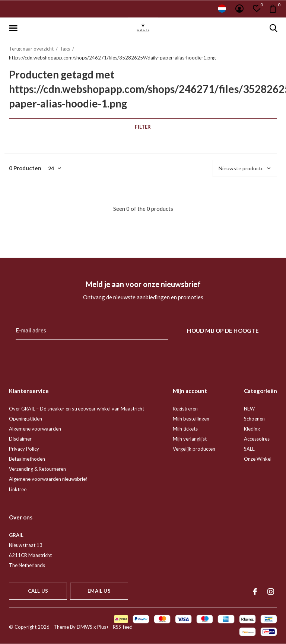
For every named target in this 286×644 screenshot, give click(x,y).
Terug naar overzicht (31, 49)
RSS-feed (123, 627)
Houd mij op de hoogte (223, 331)
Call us (38, 591)
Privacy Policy (24, 449)
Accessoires (257, 439)
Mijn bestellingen (191, 419)
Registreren (185, 409)
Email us (99, 591)
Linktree (18, 489)
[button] (15, 28)
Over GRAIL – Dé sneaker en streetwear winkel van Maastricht (77, 409)
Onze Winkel (258, 459)
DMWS (85, 627)
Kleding (252, 429)
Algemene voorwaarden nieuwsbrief (48, 479)
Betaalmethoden (27, 459)
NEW (249, 409)
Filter (143, 127)
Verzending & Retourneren (37, 469)
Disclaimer (20, 439)
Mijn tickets (185, 429)
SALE (249, 449)
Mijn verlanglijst (190, 439)
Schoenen (254, 419)
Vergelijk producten (194, 449)
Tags (65, 49)
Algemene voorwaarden (35, 429)
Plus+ (103, 627)
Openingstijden (26, 419)
